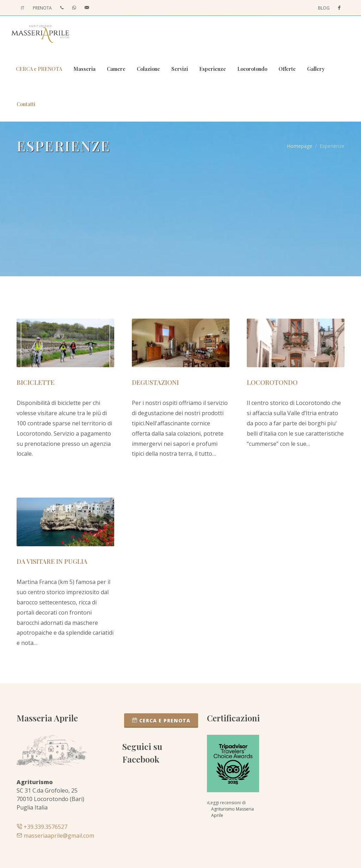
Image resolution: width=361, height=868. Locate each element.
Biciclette (35, 382)
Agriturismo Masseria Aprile (232, 812)
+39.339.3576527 (42, 827)
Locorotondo (272, 382)
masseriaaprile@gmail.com (55, 836)
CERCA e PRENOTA (161, 720)
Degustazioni (155, 382)
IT (23, 8)
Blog (324, 8)
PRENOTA (42, 8)
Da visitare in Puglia (52, 561)
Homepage (300, 146)
